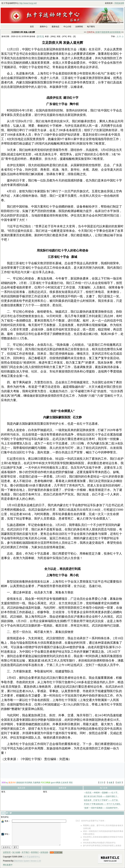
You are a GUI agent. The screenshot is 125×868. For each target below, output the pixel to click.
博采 (71, 783)
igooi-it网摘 (55, 783)
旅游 (120, 3)
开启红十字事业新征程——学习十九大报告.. (103, 804)
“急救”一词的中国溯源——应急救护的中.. (101, 808)
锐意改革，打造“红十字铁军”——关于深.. (101, 800)
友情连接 (44, 852)
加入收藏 (16, 852)
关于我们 (26, 852)
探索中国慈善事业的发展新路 (108, 32)
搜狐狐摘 (20, 783)
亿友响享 (65, 783)
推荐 (119, 783)
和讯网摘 (28, 783)
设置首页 (7, 852)
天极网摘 (36, 783)
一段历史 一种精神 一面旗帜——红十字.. (101, 793)
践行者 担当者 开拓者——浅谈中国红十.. (101, 796)
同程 (116, 3)
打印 (102, 783)
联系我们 (35, 852)
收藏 (110, 783)
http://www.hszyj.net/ (28, 3)
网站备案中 (8, 865)
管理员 (40, 36)
